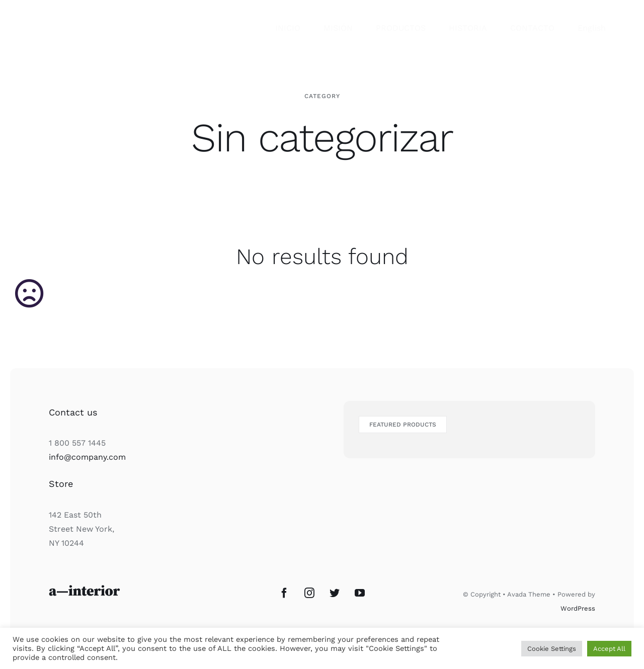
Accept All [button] (609, 649)
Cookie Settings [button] (552, 649)
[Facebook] (284, 593)
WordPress (578, 608)
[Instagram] (309, 593)
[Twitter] (335, 593)
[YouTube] (360, 593)
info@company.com (87, 457)
